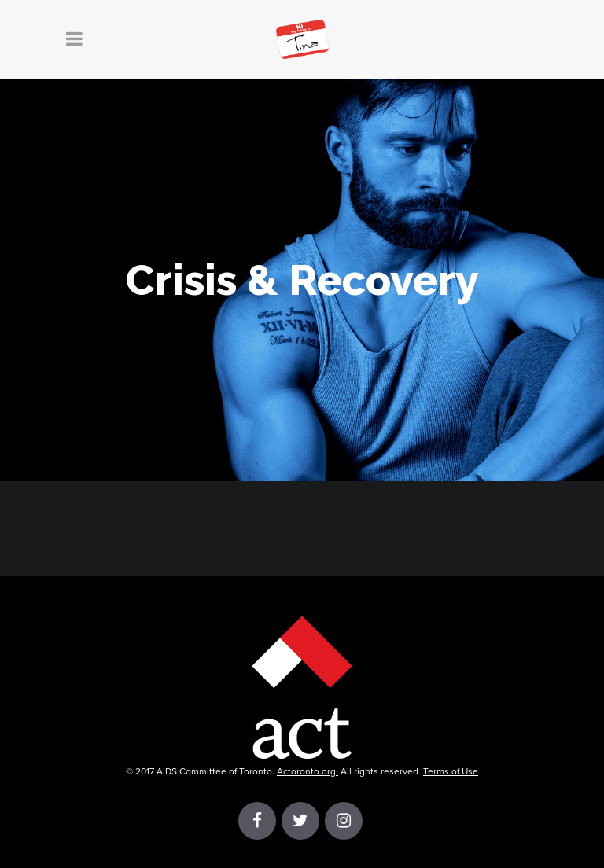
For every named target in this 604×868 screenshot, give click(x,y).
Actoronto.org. (308, 771)
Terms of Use (451, 771)
